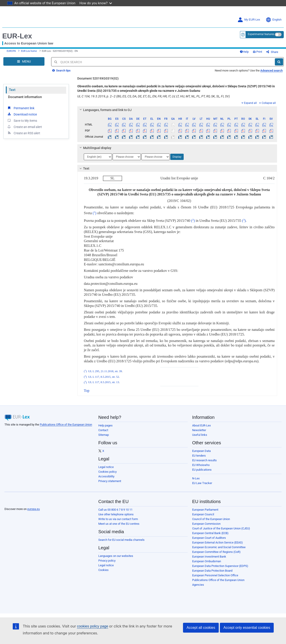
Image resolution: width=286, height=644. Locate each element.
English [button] (274, 20)
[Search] (279, 62)
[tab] (177, 110)
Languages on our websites (116, 556)
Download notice (22, 114)
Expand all (249, 103)
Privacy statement (110, 481)
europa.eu (34, 509)
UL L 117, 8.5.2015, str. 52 (104, 377)
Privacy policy (107, 561)
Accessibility (106, 476)
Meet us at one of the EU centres (119, 524)
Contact (103, 430)
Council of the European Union (211, 519)
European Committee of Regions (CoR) (216, 552)
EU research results (204, 460)
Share (272, 52)
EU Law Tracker (202, 483)
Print (258, 52)
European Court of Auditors (209, 538)
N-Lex (196, 478)
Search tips (61, 70)
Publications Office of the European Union (66, 425)
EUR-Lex (17, 36)
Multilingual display (95, 148)
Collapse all (267, 103)
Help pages (105, 425)
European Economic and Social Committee (219, 547)
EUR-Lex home (29, 51)
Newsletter (199, 430)
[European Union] (16, 502)
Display (177, 157)
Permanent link (21, 108)
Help (244, 52)
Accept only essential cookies (247, 628)
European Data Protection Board (212, 571)
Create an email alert (24, 127)
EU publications (202, 470)
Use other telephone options (116, 514)
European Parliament (205, 510)
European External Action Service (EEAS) (218, 542)
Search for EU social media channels (121, 540)
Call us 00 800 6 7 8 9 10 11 (115, 510)
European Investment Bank (209, 557)
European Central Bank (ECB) (210, 533)
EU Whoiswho (201, 465)
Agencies (198, 585)
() (95, 213)
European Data (201, 451)
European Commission (206, 524)
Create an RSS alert (24, 133)
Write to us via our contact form (118, 519)
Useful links (200, 435)
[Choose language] (98, 157)
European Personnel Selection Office (215, 575)
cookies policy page (93, 626)
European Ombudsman (207, 561)
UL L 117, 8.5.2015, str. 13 (104, 382)
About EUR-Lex (201, 425)
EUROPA (11, 51)
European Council (203, 514)
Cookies (103, 570)
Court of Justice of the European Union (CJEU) (221, 528)
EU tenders (199, 456)
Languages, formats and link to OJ (105, 110)
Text (12, 90)
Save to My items (22, 120)
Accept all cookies (201, 628)
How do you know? (96, 3)
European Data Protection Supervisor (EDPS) (220, 566)
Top (87, 391)
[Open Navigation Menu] (24, 61)
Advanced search (271, 70)
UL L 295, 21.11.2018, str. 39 (105, 371)
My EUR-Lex (249, 20)
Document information (25, 97)
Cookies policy (107, 472)
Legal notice (106, 467)
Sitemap (104, 435)
